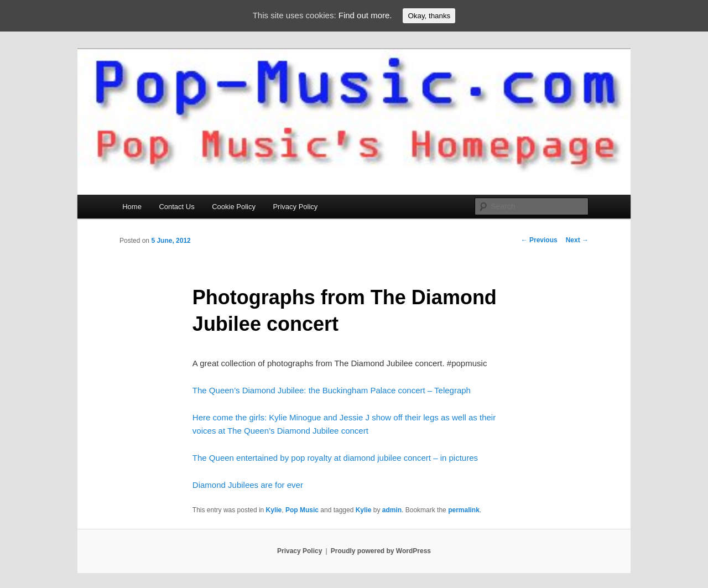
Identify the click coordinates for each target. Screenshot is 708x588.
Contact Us (176, 207)
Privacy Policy (295, 207)
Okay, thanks (429, 16)
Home (132, 207)
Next (577, 240)
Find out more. (365, 15)
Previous (539, 240)
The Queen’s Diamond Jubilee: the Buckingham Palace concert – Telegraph (332, 390)
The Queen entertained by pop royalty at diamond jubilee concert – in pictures (335, 458)
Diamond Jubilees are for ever (248, 485)
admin (392, 510)
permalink (464, 510)
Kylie (274, 510)
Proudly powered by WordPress (381, 551)
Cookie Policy (234, 207)
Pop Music (302, 510)
